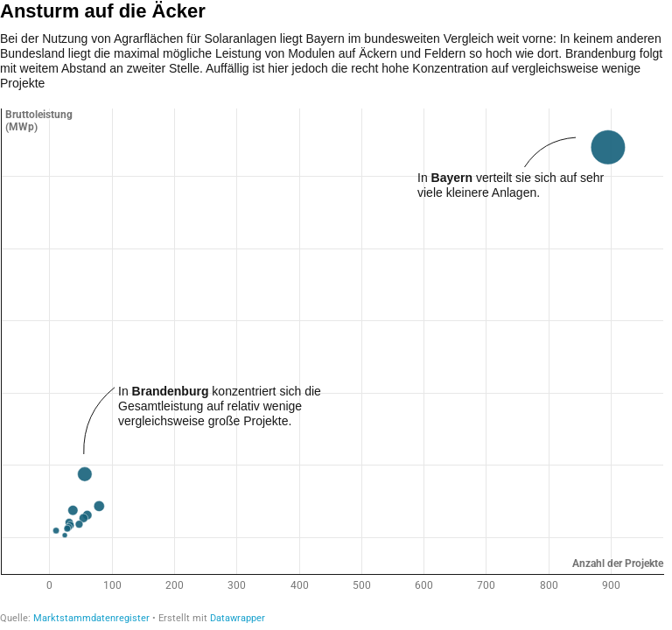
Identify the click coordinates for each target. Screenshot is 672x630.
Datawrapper (238, 618)
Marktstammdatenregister (91, 618)
